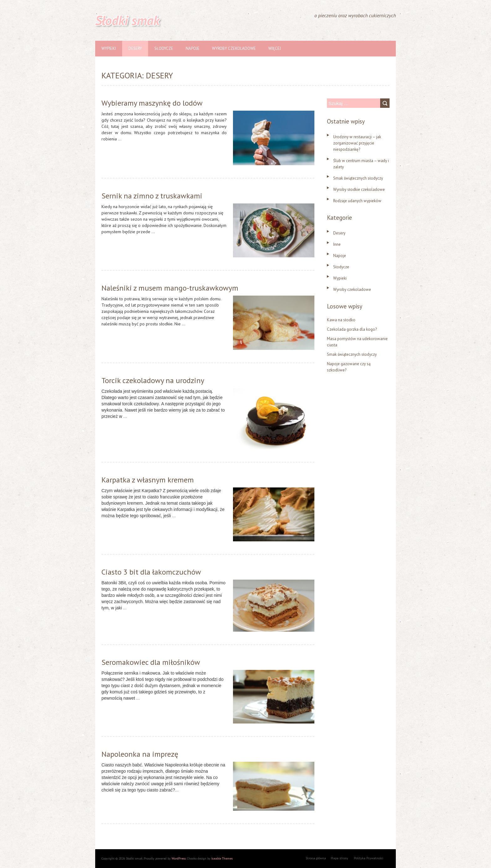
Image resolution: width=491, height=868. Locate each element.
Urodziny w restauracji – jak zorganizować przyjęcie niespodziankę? (357, 143)
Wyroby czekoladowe (234, 48)
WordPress (179, 858)
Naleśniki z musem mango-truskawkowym (170, 288)
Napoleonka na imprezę (140, 754)
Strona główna (316, 858)
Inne (337, 244)
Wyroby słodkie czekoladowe (359, 189)
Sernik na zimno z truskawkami (152, 196)
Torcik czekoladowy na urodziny (153, 380)
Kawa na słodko (341, 320)
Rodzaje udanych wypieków (357, 201)
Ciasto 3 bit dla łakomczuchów (151, 572)
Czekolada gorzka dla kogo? (352, 329)
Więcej (275, 48)
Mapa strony (339, 858)
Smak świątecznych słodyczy (358, 178)
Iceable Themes (222, 858)
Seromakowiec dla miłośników (151, 662)
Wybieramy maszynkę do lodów (152, 103)
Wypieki (109, 48)
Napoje (193, 48)
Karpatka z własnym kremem (148, 480)
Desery (135, 48)
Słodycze (164, 48)
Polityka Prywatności (369, 858)
